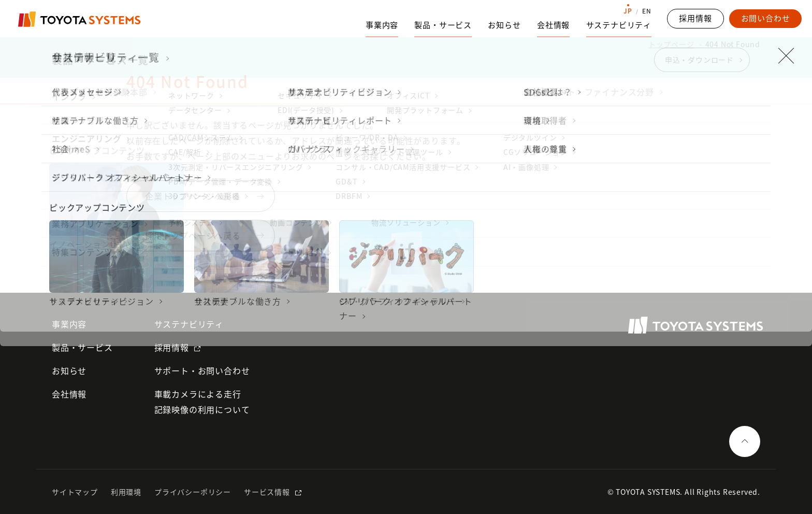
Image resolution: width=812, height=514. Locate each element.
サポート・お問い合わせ (202, 370)
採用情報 (172, 347)
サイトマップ (75, 492)
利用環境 (126, 492)
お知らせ (504, 25)
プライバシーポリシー (193, 492)
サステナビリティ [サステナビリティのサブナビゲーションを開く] (619, 25)
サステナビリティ (189, 324)
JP (628, 11)
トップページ (671, 44)
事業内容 (69, 324)
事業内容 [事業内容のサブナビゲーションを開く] (382, 25)
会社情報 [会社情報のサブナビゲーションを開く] (553, 25)
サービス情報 (267, 492)
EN (647, 11)
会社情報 (69, 394)
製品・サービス (82, 347)
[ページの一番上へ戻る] (745, 441)
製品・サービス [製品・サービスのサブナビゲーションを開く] (443, 25)
